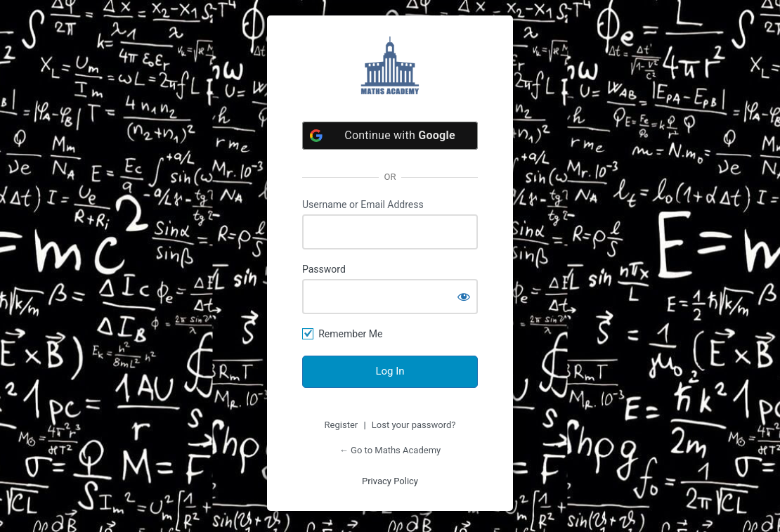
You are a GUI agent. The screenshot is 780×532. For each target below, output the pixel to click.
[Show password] (464, 297)
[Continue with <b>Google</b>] (390, 136)
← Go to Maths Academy (390, 450)
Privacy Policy (390, 481)
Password (324, 269)
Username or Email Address (363, 205)
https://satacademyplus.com (390, 65)
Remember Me (350, 334)
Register (342, 425)
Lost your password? (414, 425)
